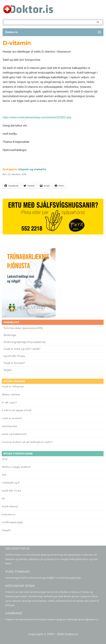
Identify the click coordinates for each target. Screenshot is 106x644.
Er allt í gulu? (10, 402)
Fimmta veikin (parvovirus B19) (23, 328)
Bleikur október (11, 394)
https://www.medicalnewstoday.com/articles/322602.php (37, 117)
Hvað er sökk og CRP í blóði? (22, 349)
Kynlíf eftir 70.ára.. (15, 356)
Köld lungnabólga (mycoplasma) (25, 342)
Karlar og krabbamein (14, 434)
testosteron (9, 514)
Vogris (8, 370)
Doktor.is (12, 32)
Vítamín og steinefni (32, 169)
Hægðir (6, 530)
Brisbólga (10, 335)
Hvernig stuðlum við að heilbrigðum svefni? (27, 442)
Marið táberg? (10, 506)
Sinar (5, 459)
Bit (3, 498)
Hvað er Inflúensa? (13, 386)
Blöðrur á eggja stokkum (16, 467)
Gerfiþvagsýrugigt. (12, 522)
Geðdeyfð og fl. (11, 483)
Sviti (4, 475)
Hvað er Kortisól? (15, 363)
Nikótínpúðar (9, 426)
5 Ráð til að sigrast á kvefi (17, 410)
